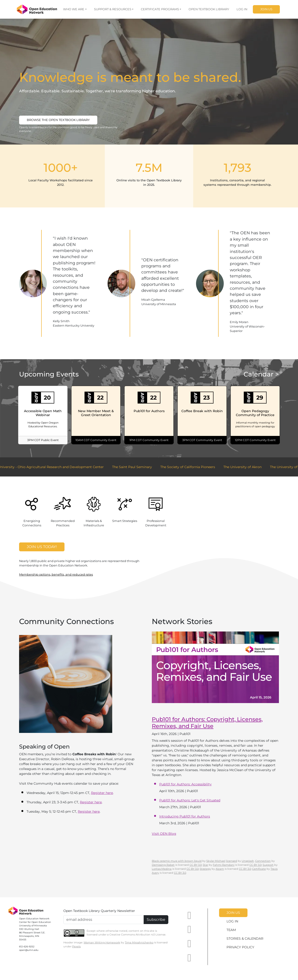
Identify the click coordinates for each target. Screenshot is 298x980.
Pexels (76, 946)
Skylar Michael (216, 861)
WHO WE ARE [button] (74, 9)
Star (205, 865)
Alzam (220, 869)
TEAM (231, 930)
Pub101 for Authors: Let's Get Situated (190, 800)
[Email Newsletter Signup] (104, 920)
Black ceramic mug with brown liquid (177, 861)
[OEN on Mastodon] (189, 944)
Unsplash (248, 861)
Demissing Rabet (163, 865)
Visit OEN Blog (164, 834)
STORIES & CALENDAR (245, 939)
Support (268, 865)
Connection (263, 861)
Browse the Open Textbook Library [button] (58, 120)
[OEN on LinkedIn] (189, 930)
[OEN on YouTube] (189, 916)
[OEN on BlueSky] (189, 958)
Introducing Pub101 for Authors (185, 816)
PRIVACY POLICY (240, 947)
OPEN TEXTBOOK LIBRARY (209, 9)
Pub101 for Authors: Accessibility (185, 784)
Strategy (205, 869)
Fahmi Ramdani (224, 865)
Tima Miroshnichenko (139, 942)
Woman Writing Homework (102, 942)
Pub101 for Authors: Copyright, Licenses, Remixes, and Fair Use (207, 723)
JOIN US (266, 9)
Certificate (259, 869)
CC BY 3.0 (196, 865)
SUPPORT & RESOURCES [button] (113, 9)
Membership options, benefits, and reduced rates (56, 575)
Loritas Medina (162, 869)
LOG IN (242, 9)
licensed (232, 861)
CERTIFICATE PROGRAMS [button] (160, 9)
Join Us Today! (42, 547)
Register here (102, 793)
